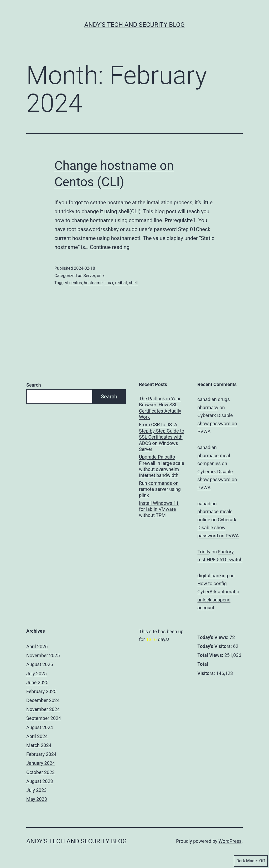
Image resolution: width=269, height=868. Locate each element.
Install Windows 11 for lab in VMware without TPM (159, 509)
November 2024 (43, 709)
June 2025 (37, 682)
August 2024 (40, 727)
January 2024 (41, 763)
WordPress (230, 841)
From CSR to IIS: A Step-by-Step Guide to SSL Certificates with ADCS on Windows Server (162, 437)
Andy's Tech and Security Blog (134, 25)
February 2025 (41, 691)
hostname (93, 283)
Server (89, 276)
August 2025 (40, 664)
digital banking (213, 576)
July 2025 (37, 674)
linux (109, 283)
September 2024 (44, 718)
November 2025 (43, 655)
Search (34, 385)
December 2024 (43, 700)
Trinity (204, 552)
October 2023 (40, 772)
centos (76, 283)
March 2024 (39, 745)
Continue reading (110, 247)
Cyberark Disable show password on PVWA (217, 423)
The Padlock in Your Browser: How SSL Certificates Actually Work (160, 408)
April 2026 (37, 646)
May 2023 (37, 799)
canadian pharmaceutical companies (214, 455)
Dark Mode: (251, 861)
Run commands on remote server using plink (160, 489)
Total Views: (211, 655)
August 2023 (40, 781)
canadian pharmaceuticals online (215, 512)
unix (101, 276)
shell (133, 283)
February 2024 (41, 754)
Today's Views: (214, 637)
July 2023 (37, 790)
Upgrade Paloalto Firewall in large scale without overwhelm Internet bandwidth (162, 466)
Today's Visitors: (215, 646)
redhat (121, 283)
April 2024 (37, 736)
